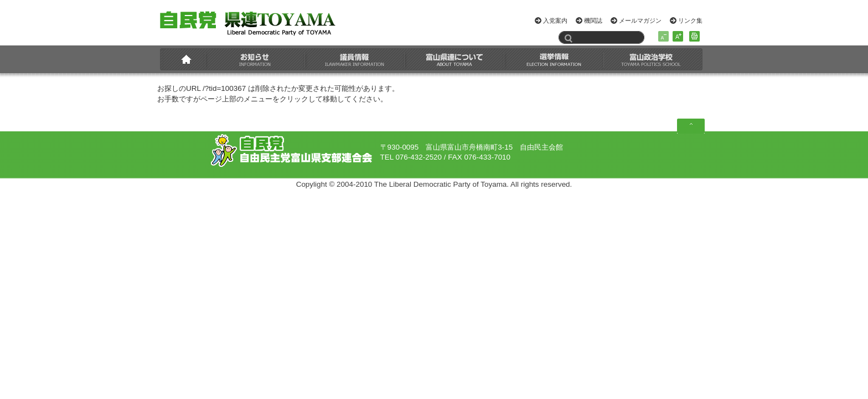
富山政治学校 (651, 59)
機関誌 (593, 21)
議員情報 (355, 59)
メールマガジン (640, 21)
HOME (184, 59)
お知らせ (255, 59)
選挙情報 (554, 59)
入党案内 (555, 21)
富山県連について (454, 59)
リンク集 (690, 21)
